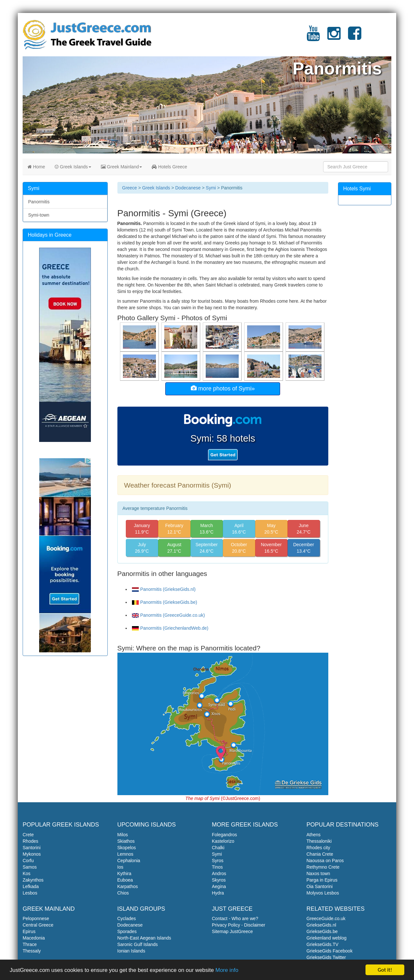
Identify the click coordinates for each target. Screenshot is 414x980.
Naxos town (318, 873)
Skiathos (126, 841)
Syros (218, 861)
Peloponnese (36, 918)
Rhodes (30, 841)
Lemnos (125, 854)
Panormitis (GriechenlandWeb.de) (170, 628)
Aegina (219, 886)
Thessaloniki (319, 841)
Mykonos (32, 854)
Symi (211, 188)
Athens (314, 835)
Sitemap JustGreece (232, 931)
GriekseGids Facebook (330, 951)
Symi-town (39, 215)
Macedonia (34, 938)
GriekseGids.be (322, 931)
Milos (123, 835)
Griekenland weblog (327, 938)
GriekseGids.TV (323, 944)
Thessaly (32, 951)
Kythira (125, 873)
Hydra (218, 893)
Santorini (32, 848)
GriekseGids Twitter (326, 957)
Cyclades (127, 918)
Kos (27, 873)
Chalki (218, 848)
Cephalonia (129, 861)
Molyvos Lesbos (323, 893)
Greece (130, 188)
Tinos (217, 867)
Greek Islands (73, 167)
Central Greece (38, 925)
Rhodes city (318, 848)
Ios (120, 867)
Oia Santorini (320, 886)
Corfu (28, 861)
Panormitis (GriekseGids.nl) (164, 589)
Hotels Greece (169, 167)
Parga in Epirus (322, 880)
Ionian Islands (131, 951)
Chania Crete (320, 854)
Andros (219, 873)
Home (36, 167)
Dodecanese (188, 188)
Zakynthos (33, 880)
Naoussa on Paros (325, 861)
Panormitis (39, 202)
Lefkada (31, 886)
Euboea (125, 880)
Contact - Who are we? (235, 918)
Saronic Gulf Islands (138, 944)
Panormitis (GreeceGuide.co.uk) (169, 615)
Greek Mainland (122, 167)
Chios (123, 893)
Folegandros (224, 835)
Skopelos (127, 848)
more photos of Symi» (223, 388)
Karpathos (128, 886)
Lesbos (30, 893)
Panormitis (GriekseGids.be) (165, 602)
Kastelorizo (223, 841)
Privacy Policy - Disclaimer (239, 925)
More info (227, 971)
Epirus (29, 931)
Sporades (127, 931)
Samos (30, 867)
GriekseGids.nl (321, 925)
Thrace (30, 944)
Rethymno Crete (323, 867)
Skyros (219, 880)
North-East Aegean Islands (144, 938)
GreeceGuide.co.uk (326, 918)
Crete (28, 835)
